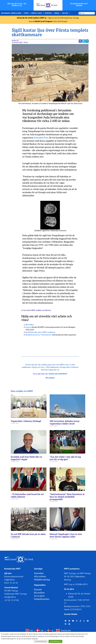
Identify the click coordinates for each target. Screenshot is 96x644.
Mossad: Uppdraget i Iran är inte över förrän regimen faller (66, 536)
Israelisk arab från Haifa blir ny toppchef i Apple (26, 458)
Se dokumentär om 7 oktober (79, 5)
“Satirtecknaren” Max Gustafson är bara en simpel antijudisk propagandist (67, 497)
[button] (80, 41)
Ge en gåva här (39, 374)
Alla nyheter (40, 577)
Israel (58, 13)
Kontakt (38, 590)
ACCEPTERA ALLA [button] (55, 641)
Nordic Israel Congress (44, 21)
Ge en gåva (39, 596)
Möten (34, 13)
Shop (41, 13)
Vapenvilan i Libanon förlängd (26, 421)
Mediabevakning (42, 580)
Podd (27, 13)
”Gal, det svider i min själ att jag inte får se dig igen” (65, 458)
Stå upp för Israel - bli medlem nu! (17, 5)
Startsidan (39, 573)
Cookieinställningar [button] (41, 641)
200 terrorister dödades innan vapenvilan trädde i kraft (65, 423)
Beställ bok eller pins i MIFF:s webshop (40, 332)
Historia (48, 310)
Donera (28, 327)
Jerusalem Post (41, 138)
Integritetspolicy (42, 599)
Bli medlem (6, 13)
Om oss (66, 13)
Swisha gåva (17, 13)
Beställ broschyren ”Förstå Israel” (38, 335)
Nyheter (49, 13)
